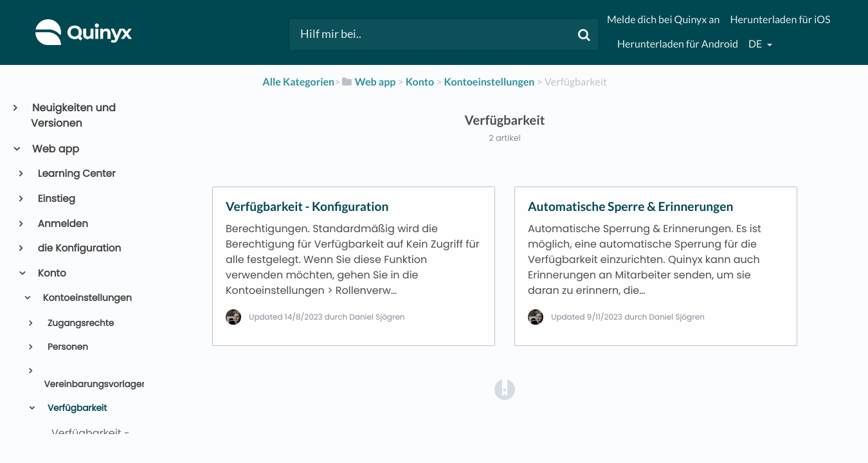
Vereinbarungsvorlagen (89, 384)
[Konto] (420, 82)
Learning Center (76, 174)
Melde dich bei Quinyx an (663, 20)
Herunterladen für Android (678, 44)
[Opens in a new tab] (505, 389)
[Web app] (368, 82)
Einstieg (56, 199)
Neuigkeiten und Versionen (73, 115)
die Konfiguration (79, 249)
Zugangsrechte (79, 323)
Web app (55, 149)
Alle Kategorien (298, 82)
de (756, 44)
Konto (51, 274)
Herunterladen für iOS (780, 20)
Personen (67, 347)
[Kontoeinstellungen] (490, 82)
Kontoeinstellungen (86, 298)
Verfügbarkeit (76, 408)
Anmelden (62, 224)
